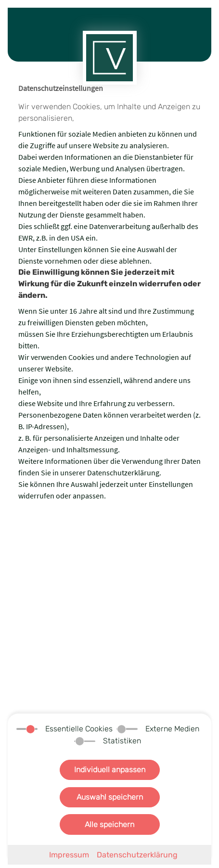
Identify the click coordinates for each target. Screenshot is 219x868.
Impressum (69, 855)
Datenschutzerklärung (137, 855)
